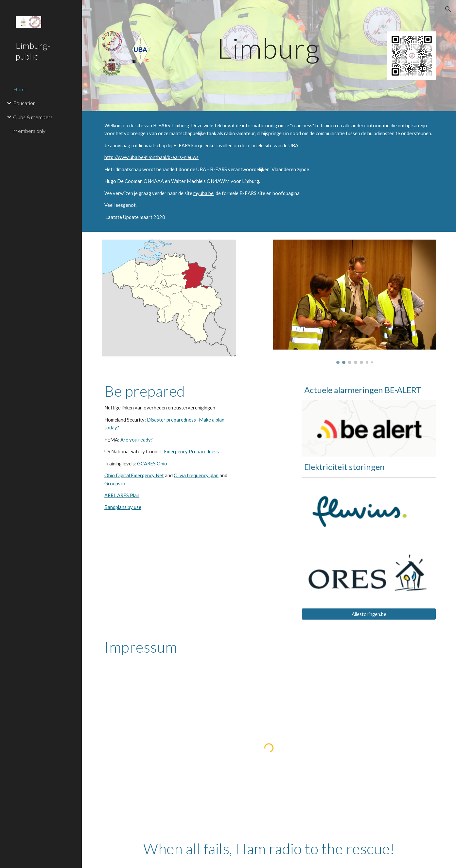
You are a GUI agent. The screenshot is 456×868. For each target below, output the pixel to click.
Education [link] (24, 103)
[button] (448, 9)
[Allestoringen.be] (369, 614)
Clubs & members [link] (33, 117)
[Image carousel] (355, 302)
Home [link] (20, 89)
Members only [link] (29, 131)
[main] (269, 48)
